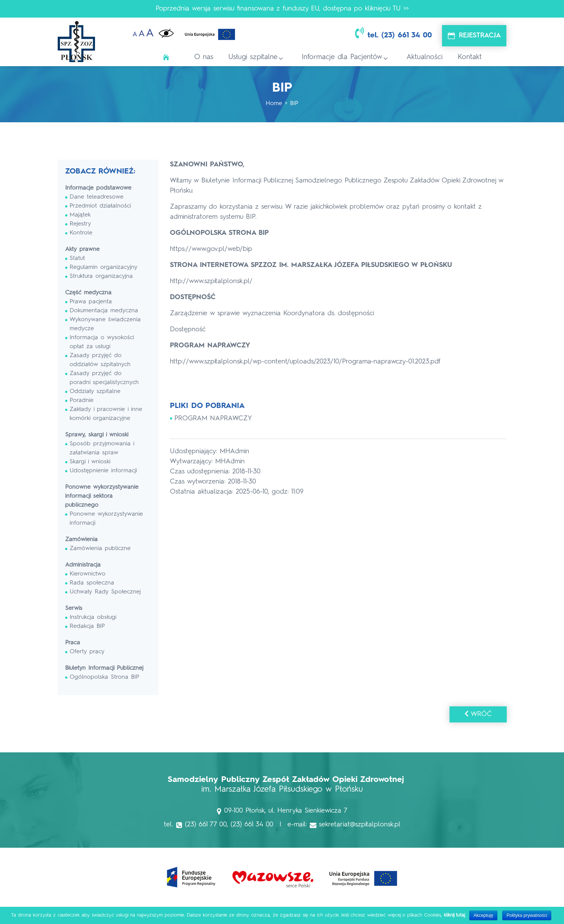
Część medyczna (88, 293)
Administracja (83, 565)
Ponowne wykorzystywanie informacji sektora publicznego (102, 496)
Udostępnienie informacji (103, 471)
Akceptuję (483, 915)
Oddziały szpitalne (95, 392)
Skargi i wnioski (90, 462)
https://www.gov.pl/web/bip (211, 249)
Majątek (80, 215)
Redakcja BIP (87, 626)
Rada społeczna (92, 583)
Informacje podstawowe (98, 188)
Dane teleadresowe (97, 197)
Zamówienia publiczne (100, 549)
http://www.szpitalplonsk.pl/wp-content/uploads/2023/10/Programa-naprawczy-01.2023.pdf (305, 362)
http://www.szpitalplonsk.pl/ (211, 281)
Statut (77, 258)
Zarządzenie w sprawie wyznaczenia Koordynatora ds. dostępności (272, 313)
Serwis (74, 608)
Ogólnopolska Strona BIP (104, 677)
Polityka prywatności (527, 915)
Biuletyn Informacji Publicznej (104, 668)
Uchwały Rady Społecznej (105, 592)
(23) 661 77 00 (206, 825)
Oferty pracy (87, 652)
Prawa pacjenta (91, 302)
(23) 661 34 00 (407, 36)
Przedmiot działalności (100, 206)
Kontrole (81, 233)
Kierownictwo (88, 574)
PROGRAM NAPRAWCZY (213, 418)
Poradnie (82, 400)
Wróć (478, 714)
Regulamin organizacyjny (103, 267)
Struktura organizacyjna (101, 276)
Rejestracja (480, 36)
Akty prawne (82, 249)
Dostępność (188, 329)
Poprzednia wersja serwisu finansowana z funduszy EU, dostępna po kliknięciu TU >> (282, 9)
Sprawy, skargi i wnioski (97, 435)
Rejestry (80, 224)
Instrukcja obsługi (93, 617)
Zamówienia (81, 540)
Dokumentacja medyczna (104, 311)
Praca (73, 643)
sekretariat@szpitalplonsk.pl (360, 825)
